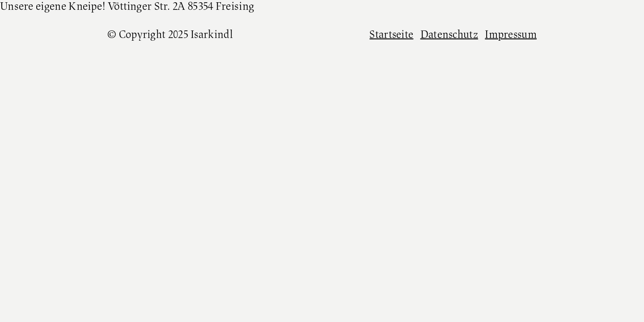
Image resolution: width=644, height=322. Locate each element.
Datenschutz (449, 35)
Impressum (511, 35)
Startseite (391, 35)
